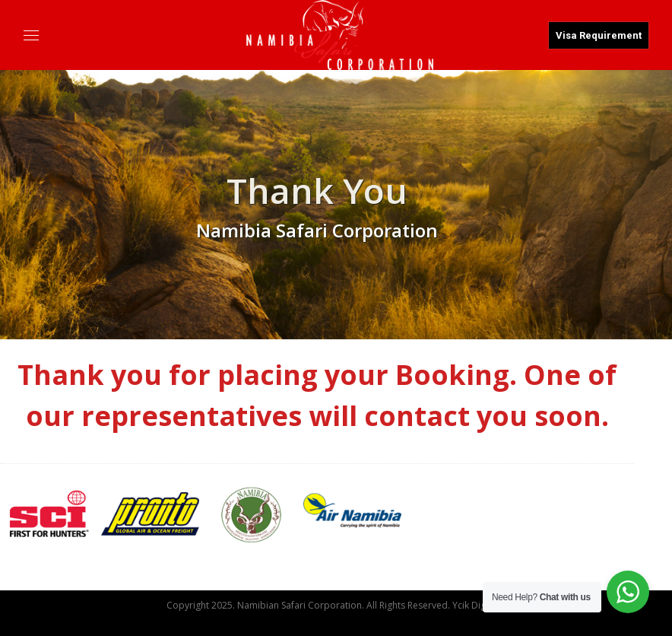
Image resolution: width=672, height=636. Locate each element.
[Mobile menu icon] (31, 37)
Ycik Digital (475, 605)
